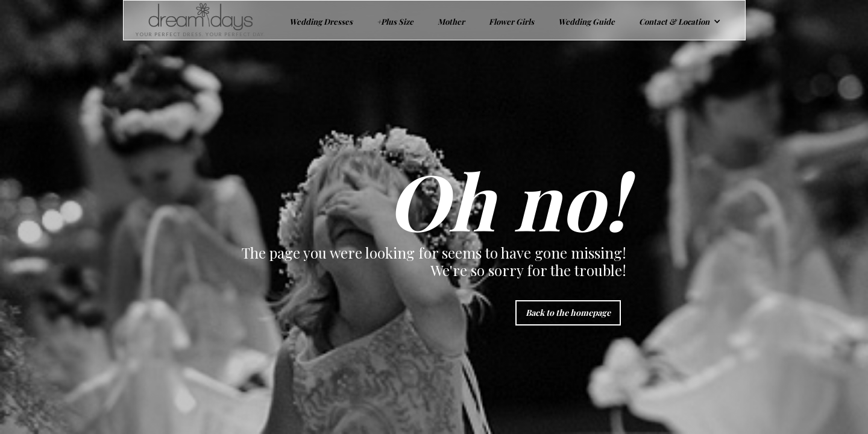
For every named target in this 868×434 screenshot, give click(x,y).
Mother (451, 21)
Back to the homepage (568, 313)
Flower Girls (511, 21)
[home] (194, 20)
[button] (680, 20)
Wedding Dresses (321, 21)
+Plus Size (395, 21)
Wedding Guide (587, 21)
